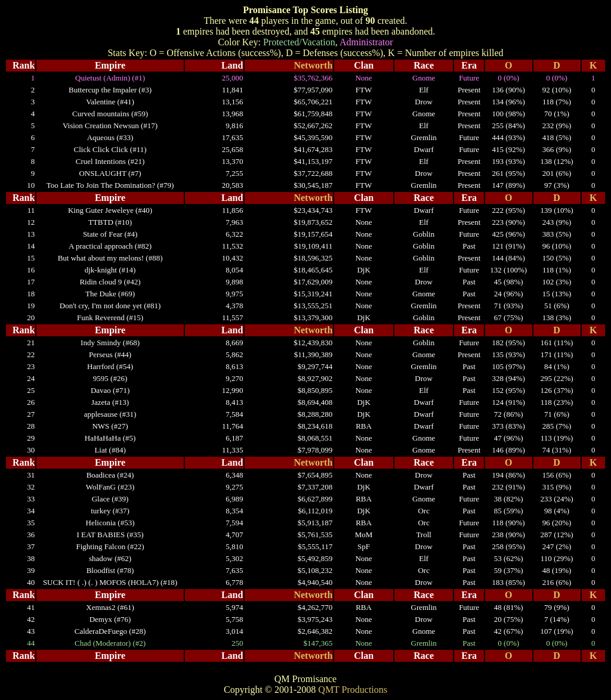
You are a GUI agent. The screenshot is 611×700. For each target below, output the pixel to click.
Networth (313, 65)
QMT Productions (353, 690)
